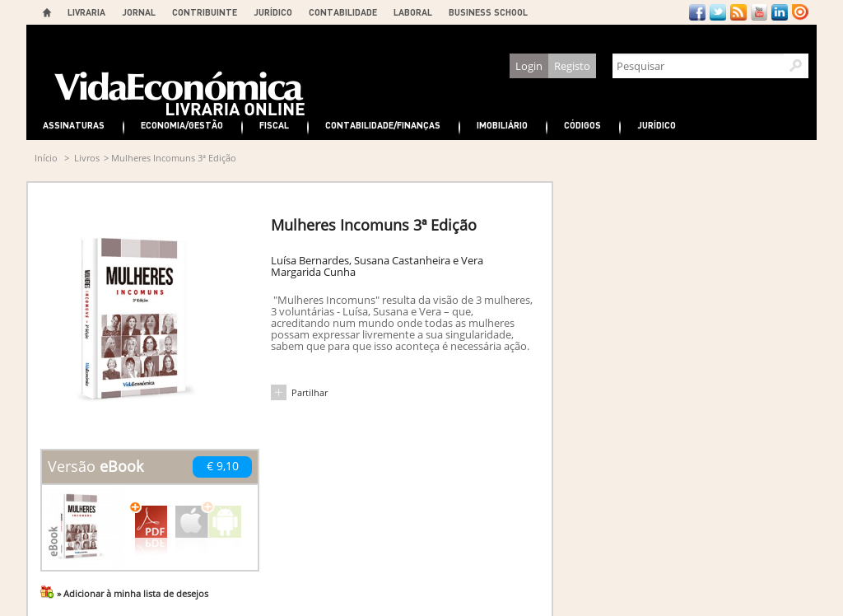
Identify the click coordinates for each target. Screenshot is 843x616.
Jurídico (657, 125)
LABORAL (413, 12)
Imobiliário (502, 125)
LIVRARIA (86, 12)
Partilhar (310, 392)
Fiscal (274, 125)
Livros (87, 158)
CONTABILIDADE (343, 12)
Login (529, 66)
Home (47, 12)
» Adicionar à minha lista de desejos (133, 593)
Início (46, 158)
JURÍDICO (273, 12)
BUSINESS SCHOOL (488, 12)
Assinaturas (74, 125)
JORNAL (139, 12)
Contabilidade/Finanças (383, 125)
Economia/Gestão (182, 125)
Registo (572, 66)
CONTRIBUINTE (205, 12)
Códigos (582, 125)
